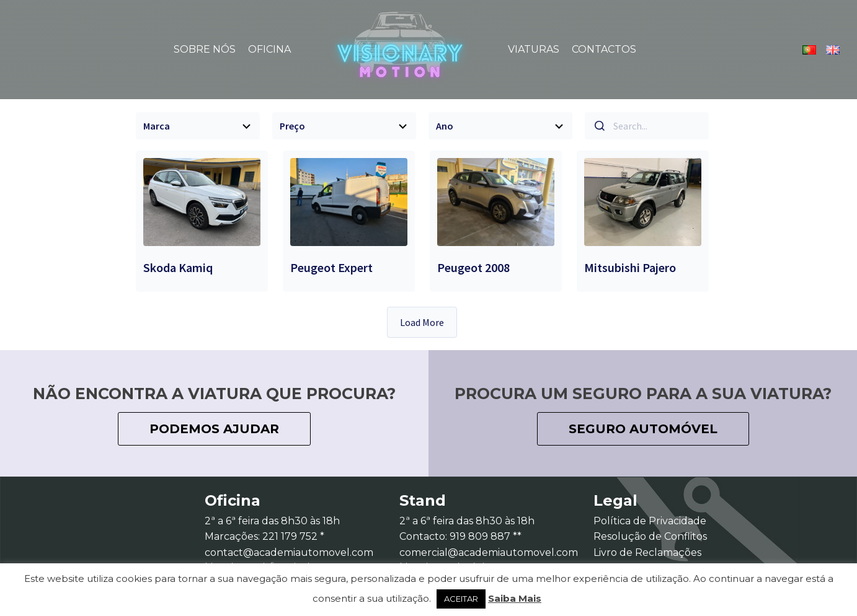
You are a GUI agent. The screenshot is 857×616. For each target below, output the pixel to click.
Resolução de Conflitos (650, 536)
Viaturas (534, 49)
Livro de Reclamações (647, 552)
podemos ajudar (214, 429)
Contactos (604, 49)
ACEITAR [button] (461, 599)
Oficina (269, 49)
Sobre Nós (205, 49)
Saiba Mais (515, 598)
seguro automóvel (643, 429)
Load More (422, 322)
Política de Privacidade (650, 521)
